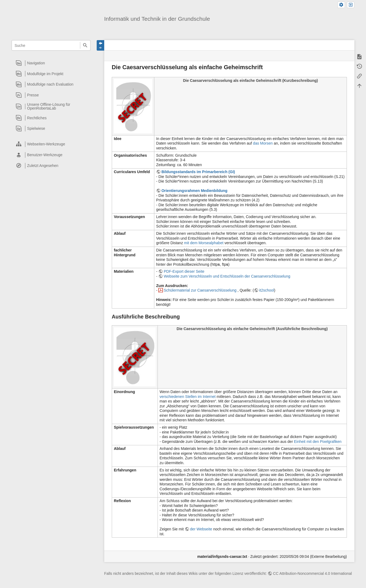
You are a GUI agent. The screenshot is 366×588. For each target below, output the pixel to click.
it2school (266, 290)
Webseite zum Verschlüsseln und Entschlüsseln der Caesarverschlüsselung (227, 276)
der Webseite (201, 529)
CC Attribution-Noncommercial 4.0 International (313, 573)
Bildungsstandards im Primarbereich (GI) (198, 172)
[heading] (51, 63)
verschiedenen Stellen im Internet (188, 397)
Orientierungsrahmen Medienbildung (194, 191)
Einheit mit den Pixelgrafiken (318, 442)
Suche (85, 45)
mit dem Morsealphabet (204, 243)
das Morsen (263, 143)
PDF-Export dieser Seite (184, 271)
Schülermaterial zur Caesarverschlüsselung (201, 290)
